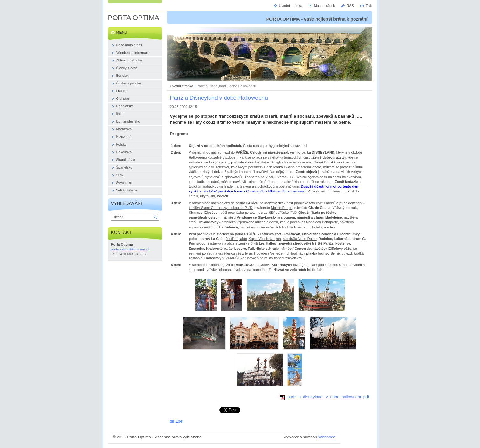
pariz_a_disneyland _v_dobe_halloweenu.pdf (324, 397)
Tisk (369, 6)
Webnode (327, 437)
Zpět (180, 421)
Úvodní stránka (182, 86)
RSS (350, 6)
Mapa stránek (325, 6)
